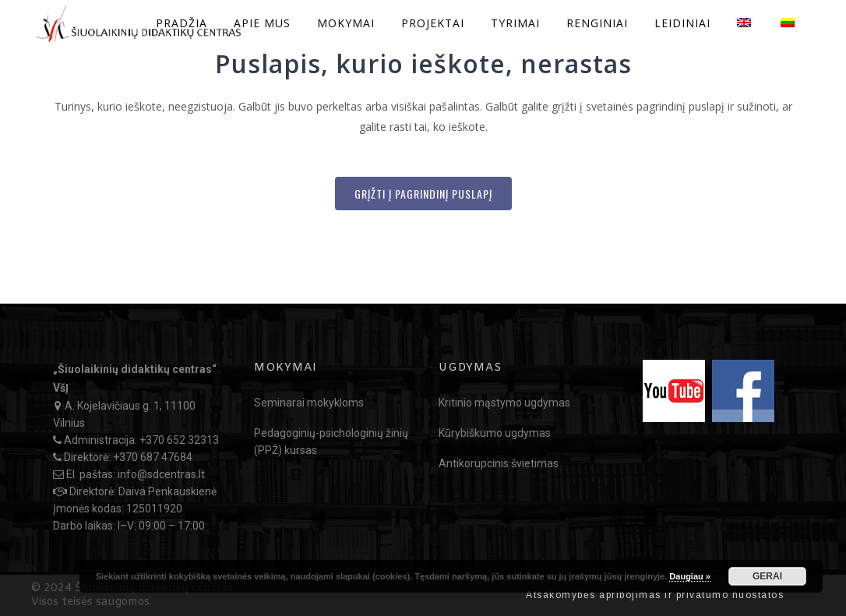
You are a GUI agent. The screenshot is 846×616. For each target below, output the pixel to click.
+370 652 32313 (179, 440)
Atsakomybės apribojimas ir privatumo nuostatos (655, 595)
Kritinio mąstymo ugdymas (504, 403)
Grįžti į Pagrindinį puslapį (423, 194)
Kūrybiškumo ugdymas (495, 433)
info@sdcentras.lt (161, 474)
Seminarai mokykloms (309, 403)
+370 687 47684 (153, 457)
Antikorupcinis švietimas (499, 463)
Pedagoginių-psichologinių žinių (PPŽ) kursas (331, 442)
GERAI (767, 576)
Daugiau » (690, 576)
